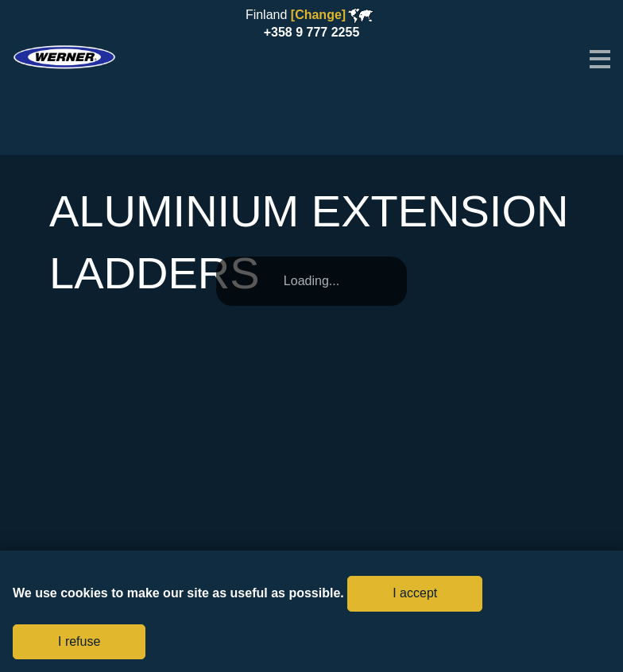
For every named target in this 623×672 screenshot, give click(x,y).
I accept (415, 593)
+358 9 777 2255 (312, 32)
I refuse (79, 641)
